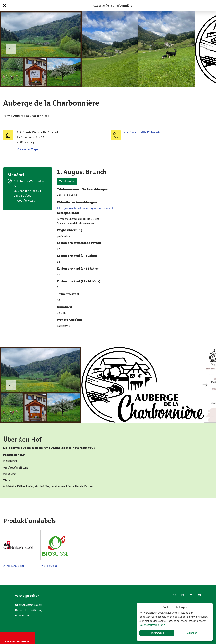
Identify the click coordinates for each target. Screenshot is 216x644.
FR (183, 595)
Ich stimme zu (157, 633)
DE (174, 595)
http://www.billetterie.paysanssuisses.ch (85, 208)
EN (199, 595)
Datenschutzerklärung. (152, 625)
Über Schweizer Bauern (29, 605)
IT (191, 595)
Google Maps (29, 149)
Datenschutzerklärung (29, 610)
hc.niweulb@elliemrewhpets (144, 132)
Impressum (22, 616)
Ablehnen (192, 633)
